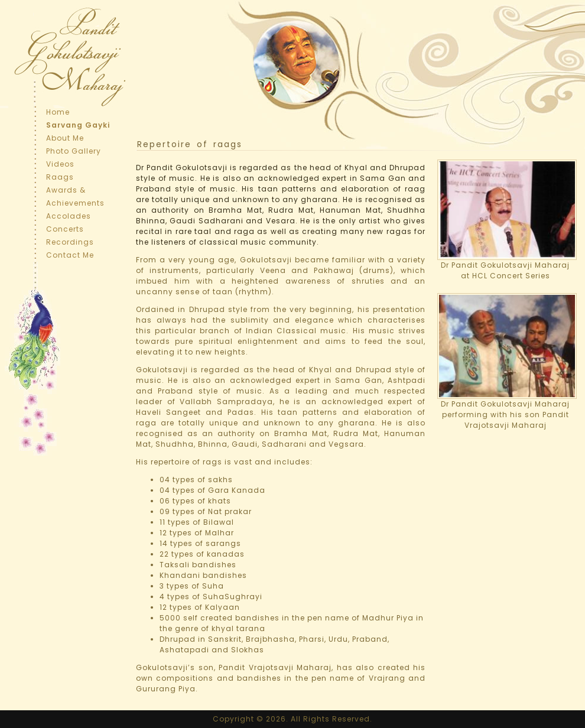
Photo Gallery (74, 151)
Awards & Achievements (75, 196)
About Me (65, 138)
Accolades (69, 216)
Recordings (70, 242)
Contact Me (70, 255)
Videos (60, 164)
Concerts (65, 229)
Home (58, 112)
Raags (60, 177)
